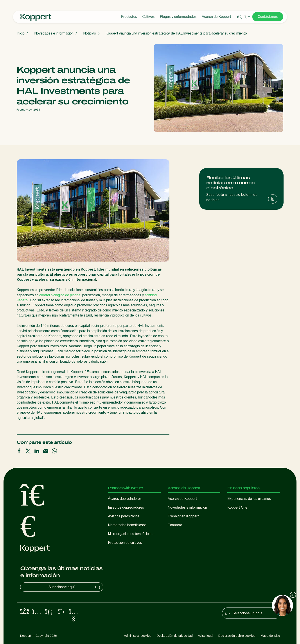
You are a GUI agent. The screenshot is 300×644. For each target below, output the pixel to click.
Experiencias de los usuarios (249, 499)
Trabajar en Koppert (183, 516)
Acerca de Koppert (217, 17)
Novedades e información (54, 33)
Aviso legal (206, 636)
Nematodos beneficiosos (127, 525)
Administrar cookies (138, 636)
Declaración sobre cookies (237, 636)
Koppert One (237, 507)
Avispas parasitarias (124, 516)
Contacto (175, 525)
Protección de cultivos (125, 543)
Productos (129, 17)
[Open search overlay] (240, 17)
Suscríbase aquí (75, 587)
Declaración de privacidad (175, 636)
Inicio (21, 33)
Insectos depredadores (126, 507)
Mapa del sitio (270, 636)
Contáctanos (268, 17)
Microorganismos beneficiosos (131, 534)
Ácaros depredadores (125, 499)
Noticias (90, 33)
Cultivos (149, 17)
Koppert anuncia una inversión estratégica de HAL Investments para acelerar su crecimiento (176, 33)
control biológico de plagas (60, 295)
